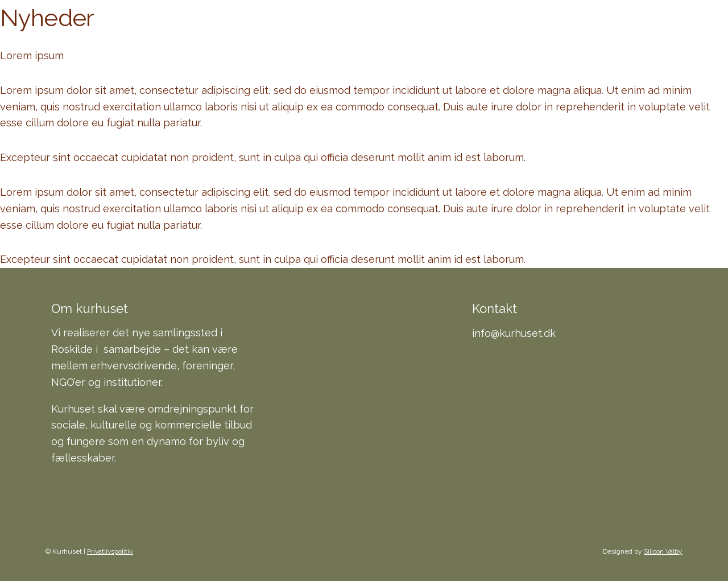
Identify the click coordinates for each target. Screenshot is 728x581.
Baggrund (477, 40)
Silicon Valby (663, 551)
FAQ (537, 40)
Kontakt (592, 40)
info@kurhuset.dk (514, 333)
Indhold (403, 40)
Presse (656, 40)
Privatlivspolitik (110, 551)
